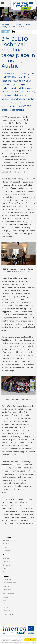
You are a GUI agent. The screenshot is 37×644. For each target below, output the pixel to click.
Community (7, 607)
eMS (4, 600)
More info (34, 642)
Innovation (6, 558)
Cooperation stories (9, 583)
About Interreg (8, 540)
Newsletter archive (9, 614)
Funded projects (8, 579)
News (23, 27)
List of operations (9, 593)
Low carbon (7, 561)
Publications (7, 590)
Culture (5, 568)
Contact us (6, 551)
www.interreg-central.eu (13, 24)
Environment (7, 565)
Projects (7, 27)
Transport (6, 572)
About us (6, 544)
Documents (7, 611)
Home (29, 24)
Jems (5, 604)
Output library (7, 586)
